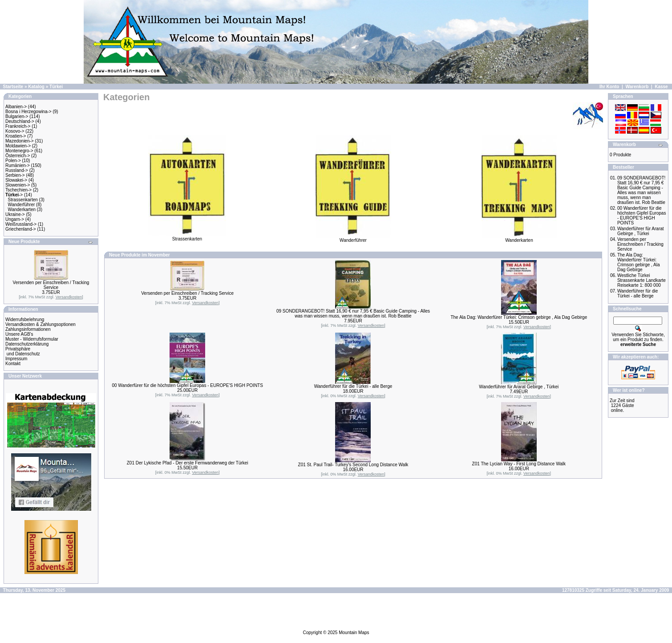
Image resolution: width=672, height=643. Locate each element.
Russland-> (17, 170)
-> (14, 195)
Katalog (36, 87)
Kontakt (13, 364)
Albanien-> (16, 107)
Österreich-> (18, 156)
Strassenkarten (23, 200)
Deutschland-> (20, 121)
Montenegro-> (19, 151)
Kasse (661, 87)
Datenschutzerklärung (27, 344)
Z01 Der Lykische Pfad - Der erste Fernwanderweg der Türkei (188, 463)
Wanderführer (22, 205)
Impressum (16, 359)
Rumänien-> (18, 165)
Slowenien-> (18, 185)
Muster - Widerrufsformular (32, 339)
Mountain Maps (354, 633)
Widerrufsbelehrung (25, 319)
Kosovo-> (15, 131)
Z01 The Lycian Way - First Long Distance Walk (519, 464)
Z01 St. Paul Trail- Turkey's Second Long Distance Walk (353, 465)
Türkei (56, 87)
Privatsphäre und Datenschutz (23, 351)
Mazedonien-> (20, 141)
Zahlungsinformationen (28, 329)
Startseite (13, 87)
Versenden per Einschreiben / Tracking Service (51, 285)
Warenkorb (637, 87)
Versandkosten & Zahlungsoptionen (40, 324)
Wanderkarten (22, 210)
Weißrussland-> (21, 224)
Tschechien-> (18, 190)
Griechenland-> (21, 229)
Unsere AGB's (19, 334)
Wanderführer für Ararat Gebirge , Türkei (519, 387)
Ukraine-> (15, 214)
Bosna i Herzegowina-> (28, 112)
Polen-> (13, 161)
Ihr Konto (609, 87)
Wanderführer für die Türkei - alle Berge (353, 386)
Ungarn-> (15, 219)
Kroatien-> (16, 136)
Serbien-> (15, 175)
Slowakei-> (16, 180)
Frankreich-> (18, 126)
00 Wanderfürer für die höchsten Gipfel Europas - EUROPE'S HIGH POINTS (187, 385)
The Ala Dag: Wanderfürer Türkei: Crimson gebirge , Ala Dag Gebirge (519, 317)
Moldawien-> (18, 146)
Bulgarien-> (17, 116)
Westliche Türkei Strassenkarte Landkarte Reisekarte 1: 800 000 (642, 280)
